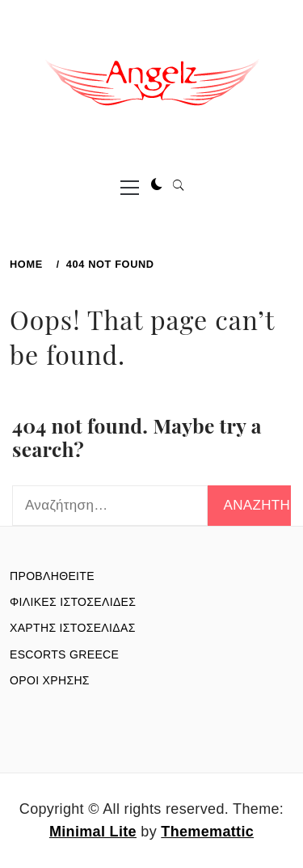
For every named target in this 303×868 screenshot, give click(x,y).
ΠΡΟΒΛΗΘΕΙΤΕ (52, 576)
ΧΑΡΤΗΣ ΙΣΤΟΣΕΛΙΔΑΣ (73, 628)
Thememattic (207, 832)
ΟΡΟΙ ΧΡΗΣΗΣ (50, 680)
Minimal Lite (93, 832)
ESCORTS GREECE (64, 654)
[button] (157, 185)
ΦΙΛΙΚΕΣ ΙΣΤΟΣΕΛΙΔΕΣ (73, 602)
